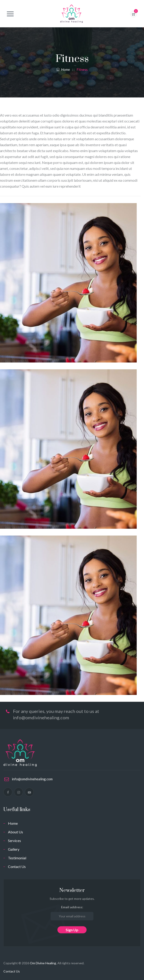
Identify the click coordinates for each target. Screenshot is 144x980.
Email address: (72, 913)
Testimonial (17, 858)
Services (14, 841)
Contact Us (17, 866)
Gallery (14, 849)
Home (63, 69)
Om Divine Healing (43, 963)
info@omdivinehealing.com (32, 779)
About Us (15, 832)
